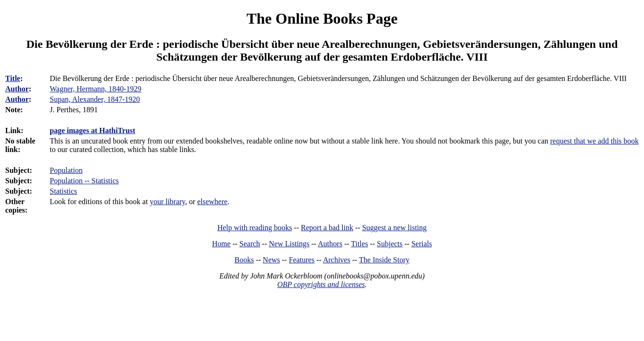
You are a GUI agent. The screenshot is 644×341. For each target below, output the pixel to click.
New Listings (289, 244)
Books (244, 260)
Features (302, 260)
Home (221, 244)
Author (17, 89)
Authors (330, 244)
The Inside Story (384, 260)
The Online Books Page (322, 18)
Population (66, 170)
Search (250, 244)
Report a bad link (327, 228)
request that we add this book (595, 141)
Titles (359, 244)
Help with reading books (255, 228)
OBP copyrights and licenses (321, 284)
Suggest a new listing (394, 228)
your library (167, 202)
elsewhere (212, 202)
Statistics (63, 191)
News (271, 260)
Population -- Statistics (84, 181)
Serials (422, 244)
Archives (337, 260)
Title (13, 78)
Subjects (390, 244)
